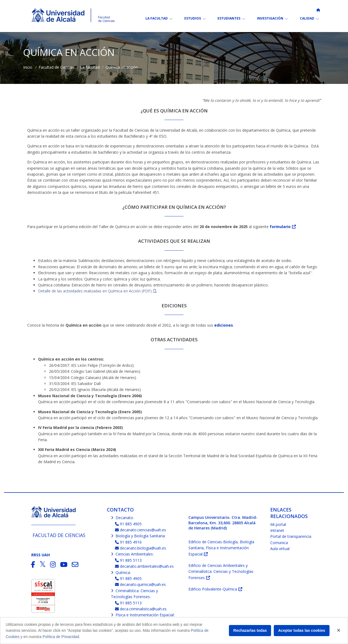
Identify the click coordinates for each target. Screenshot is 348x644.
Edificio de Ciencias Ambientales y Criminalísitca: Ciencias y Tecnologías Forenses (221, 572)
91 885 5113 (128, 560)
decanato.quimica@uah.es (141, 584)
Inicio (28, 67)
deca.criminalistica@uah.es (141, 609)
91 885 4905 (128, 524)
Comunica (279, 543)
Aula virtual (280, 549)
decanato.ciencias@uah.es (141, 530)
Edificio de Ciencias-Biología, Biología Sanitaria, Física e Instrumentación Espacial (221, 548)
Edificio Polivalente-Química (213, 589)
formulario (280, 227)
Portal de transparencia (291, 536)
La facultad (90, 67)
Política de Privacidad (61, 637)
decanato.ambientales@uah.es (145, 566)
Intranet (277, 530)
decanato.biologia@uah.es (141, 548)
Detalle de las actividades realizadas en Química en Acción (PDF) (95, 291)
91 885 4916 (128, 542)
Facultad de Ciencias (57, 67)
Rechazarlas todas (250, 630)
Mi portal (278, 524)
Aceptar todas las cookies (302, 630)
